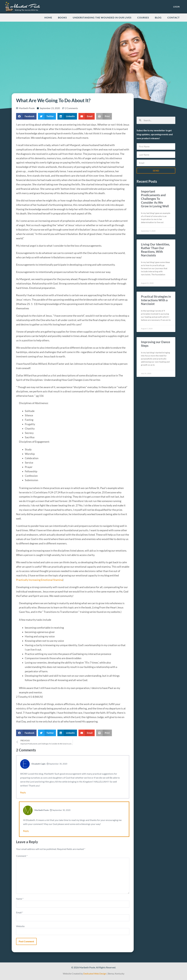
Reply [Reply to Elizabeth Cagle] (23, 792)
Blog (158, 17)
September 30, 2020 (57, 764)
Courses (143, 17)
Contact (174, 17)
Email (20, 912)
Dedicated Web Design (95, 973)
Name (20, 899)
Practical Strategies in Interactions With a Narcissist (156, 300)
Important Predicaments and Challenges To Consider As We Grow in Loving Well (155, 199)
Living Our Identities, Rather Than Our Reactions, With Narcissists (155, 250)
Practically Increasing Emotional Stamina (39, 580)
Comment (22, 856)
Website (20, 926)
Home (48, 17)
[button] (26, 116)
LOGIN (176, 7)
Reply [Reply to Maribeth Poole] (26, 831)
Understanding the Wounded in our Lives (102, 17)
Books (62, 17)
